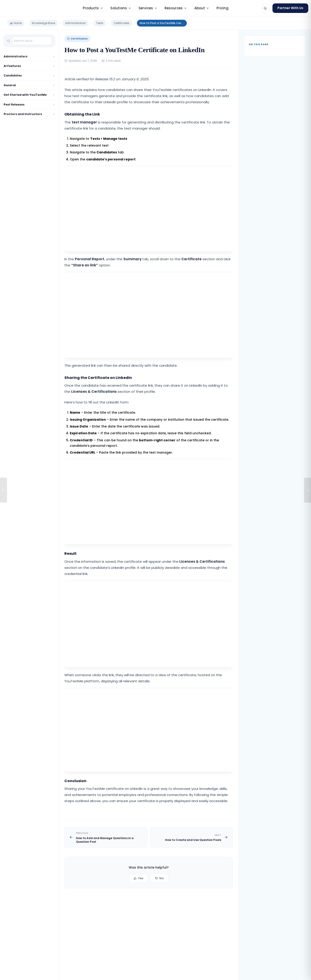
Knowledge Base (44, 23)
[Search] (265, 8)
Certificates (121, 23)
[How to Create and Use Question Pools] (307, 490)
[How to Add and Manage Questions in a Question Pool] (4, 490)
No (159, 878)
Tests (100, 23)
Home (16, 23)
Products (93, 8)
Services (148, 8)
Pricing (222, 8)
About (202, 8)
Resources (176, 8)
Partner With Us (290, 8)
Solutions (121, 8)
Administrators (76, 23)
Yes (138, 878)
